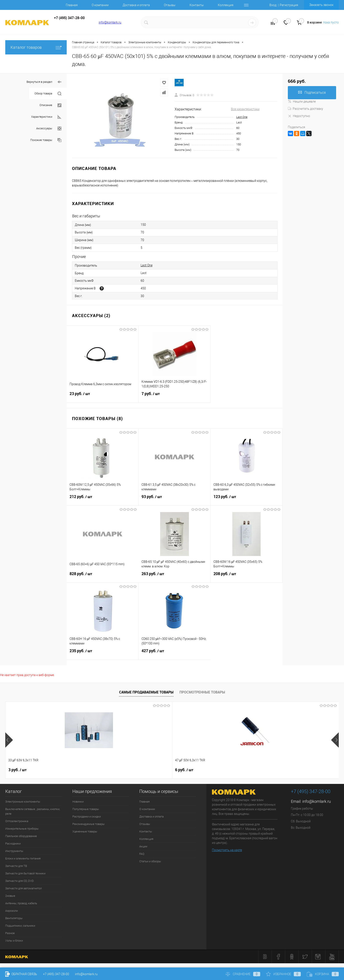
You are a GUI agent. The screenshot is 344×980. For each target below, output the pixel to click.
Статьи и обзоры (150, 861)
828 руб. (103, 576)
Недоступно (299, 116)
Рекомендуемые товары (89, 824)
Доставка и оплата (136, 5)
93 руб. (175, 499)
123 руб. (246, 499)
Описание (50, 105)
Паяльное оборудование (21, 836)
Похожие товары (46, 140)
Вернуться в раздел (44, 82)
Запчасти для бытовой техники (25, 873)
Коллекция (226, 5)
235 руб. (103, 653)
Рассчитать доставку (305, 109)
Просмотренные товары (202, 692)
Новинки (78, 802)
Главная (72, 5)
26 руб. (152, 770)
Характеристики (46, 117)
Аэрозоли (12, 911)
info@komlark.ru (110, 22)
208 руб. (246, 576)
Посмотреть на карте (227, 850)
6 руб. (84, 770)
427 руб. (175, 653)
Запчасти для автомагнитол (23, 888)
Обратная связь (21, 974)
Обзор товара (48, 94)
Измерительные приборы (22, 829)
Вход (273, 5)
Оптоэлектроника (17, 821)
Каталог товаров (36, 47)
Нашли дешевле (302, 101)
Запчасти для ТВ (16, 866)
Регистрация (289, 5)
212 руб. (103, 499)
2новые (10, 896)
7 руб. (175, 396)
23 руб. (103, 396)
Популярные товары (86, 809)
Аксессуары (49, 129)
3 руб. (17, 770)
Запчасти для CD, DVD (20, 881)
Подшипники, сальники (20, 926)
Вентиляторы (14, 918)
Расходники (13, 844)
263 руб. (175, 576)
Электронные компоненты (23, 802)
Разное (10, 933)
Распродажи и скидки (87, 817)
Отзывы (170, 5)
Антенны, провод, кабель (21, 903)
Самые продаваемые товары (146, 692)
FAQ (142, 854)
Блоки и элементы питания (23, 858)
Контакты (197, 5)
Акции (143, 846)
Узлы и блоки (14, 941)
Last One (242, 117)
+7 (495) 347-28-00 (56, 974)
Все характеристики (245, 109)
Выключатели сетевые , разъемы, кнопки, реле (33, 811)
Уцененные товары (85, 831)
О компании (100, 5)
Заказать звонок (321, 5)
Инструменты (14, 851)
